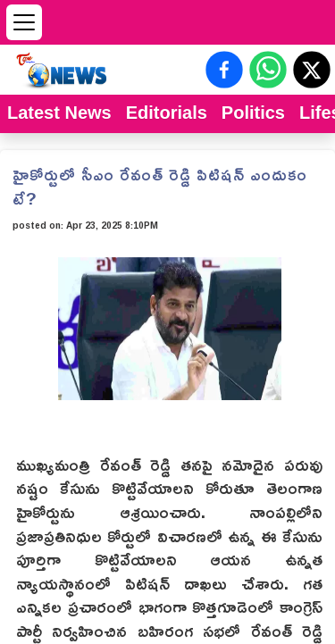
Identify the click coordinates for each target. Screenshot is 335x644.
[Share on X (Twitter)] (312, 70)
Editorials (167, 113)
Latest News (59, 113)
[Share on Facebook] (224, 70)
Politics (253, 113)
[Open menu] (24, 22)
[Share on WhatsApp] (268, 70)
